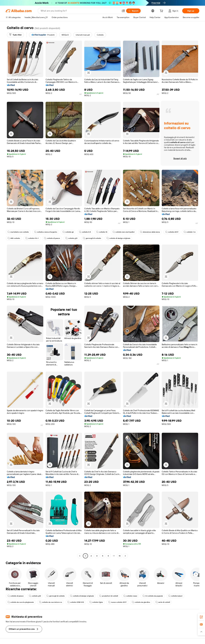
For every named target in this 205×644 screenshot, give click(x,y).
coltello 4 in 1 (32, 238)
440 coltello (14, 238)
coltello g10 (71, 238)
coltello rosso (130, 596)
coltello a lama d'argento (46, 232)
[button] (123, 11)
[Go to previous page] (80, 556)
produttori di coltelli (109, 596)
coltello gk (68, 232)
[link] (201, 617)
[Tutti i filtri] (15, 35)
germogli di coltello (92, 238)
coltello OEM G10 (76, 602)
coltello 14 (102, 232)
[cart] (162, 11)
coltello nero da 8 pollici (124, 232)
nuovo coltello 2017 (117, 602)
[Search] (133, 11)
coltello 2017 (172, 232)
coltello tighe (96, 602)
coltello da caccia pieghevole (21, 602)
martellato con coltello (18, 232)
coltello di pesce (52, 238)
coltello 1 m (190, 232)
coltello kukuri (175, 596)
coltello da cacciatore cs (51, 602)
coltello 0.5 (85, 232)
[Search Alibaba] (80, 11)
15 (120, 556)
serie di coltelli (163, 602)
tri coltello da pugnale (153, 596)
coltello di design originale (118, 238)
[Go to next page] (125, 556)
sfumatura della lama (150, 232)
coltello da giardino (141, 602)
